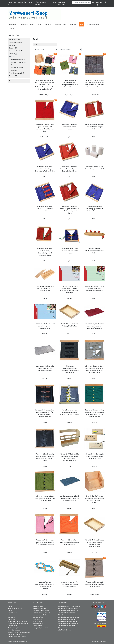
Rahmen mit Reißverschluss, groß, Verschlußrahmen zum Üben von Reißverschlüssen (45, 542)
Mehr (82, 24)
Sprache (48, 24)
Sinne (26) (12, 45)
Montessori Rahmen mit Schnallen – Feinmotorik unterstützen (45, 209)
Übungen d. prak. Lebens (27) (18, 63)
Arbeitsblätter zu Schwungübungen (69, 606)
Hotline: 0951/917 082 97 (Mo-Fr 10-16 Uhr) (20, 3)
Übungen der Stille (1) (17, 67)
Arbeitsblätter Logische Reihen (68, 624)
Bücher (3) (14, 70)
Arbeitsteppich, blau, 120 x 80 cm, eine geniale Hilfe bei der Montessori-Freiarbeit (70, 498)
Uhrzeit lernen (37, 626)
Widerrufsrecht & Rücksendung (17, 621)
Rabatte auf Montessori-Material (18, 624)
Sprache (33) (13, 48)
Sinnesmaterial (38, 621)
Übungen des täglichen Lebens (68, 609)
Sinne (40, 24)
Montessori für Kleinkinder (41, 613)
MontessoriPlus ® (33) (16, 51)
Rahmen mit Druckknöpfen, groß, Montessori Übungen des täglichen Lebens (70, 542)
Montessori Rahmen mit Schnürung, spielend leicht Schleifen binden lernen (94, 209)
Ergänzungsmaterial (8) (18, 59)
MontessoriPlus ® (60, 24)
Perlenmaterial (38, 619)
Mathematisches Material (41, 611)
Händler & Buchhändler (15, 634)
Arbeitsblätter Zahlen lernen (67, 619)
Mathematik (13, 24)
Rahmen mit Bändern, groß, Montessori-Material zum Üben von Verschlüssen (94, 584)
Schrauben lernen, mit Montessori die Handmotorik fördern (94, 251)
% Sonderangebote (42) (16, 73)
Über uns (10, 606)
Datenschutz (12, 619)
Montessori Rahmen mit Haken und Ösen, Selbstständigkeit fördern (94, 127)
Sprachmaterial (38, 624)
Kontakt (54, 2)
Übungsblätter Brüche (65, 628)
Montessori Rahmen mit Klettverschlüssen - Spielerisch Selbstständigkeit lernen (70, 169)
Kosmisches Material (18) (17, 42)
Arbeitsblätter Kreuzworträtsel (68, 621)
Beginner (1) (13, 54)
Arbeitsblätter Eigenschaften (67, 626)
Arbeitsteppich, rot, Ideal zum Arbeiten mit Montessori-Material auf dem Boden (94, 326)
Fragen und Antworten (15, 609)
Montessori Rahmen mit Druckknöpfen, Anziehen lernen (70, 127)
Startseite (11, 35)
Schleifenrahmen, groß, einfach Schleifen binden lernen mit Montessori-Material (70, 412)
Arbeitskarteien (38, 606)
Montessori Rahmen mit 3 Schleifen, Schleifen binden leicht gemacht (70, 251)
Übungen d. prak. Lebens (41, 628)
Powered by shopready (99, 642)
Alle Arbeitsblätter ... (65, 630)
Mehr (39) (12, 57)
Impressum (11, 617)
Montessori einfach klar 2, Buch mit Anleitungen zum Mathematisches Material (94, 288)
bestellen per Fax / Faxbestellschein (19, 632)
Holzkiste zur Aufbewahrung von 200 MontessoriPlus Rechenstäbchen (45, 288)
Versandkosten (12, 626)
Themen (11, 29)
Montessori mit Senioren (41, 615)
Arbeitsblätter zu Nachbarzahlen (68, 617)
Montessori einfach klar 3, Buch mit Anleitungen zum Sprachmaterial (45, 326)
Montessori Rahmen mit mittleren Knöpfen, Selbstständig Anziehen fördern (45, 169)
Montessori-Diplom (14, 628)
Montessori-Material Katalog (17, 636)
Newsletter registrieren (15, 630)
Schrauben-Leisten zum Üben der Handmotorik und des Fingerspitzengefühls (70, 584)
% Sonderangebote (93, 24)
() (99, 3)
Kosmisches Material (27, 24)
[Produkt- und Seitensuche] (82, 3)
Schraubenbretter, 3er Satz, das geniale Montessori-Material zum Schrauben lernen (94, 456)
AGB (9, 615)
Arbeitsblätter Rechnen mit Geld (68, 611)
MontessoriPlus (38, 617)
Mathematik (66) (14, 39)
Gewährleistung (13, 613)
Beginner (73, 24)
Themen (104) (14, 76)
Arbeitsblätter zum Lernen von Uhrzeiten (68, 614)
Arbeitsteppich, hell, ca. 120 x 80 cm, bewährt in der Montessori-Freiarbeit (45, 368)
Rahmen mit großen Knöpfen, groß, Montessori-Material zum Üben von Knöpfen (45, 498)
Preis (19, 81)
